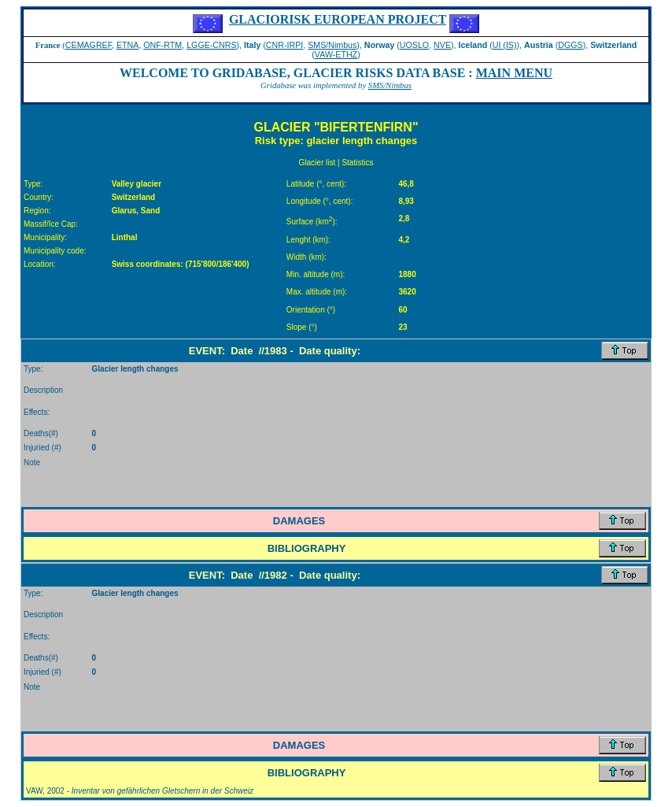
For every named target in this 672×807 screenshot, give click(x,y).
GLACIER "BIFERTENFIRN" (336, 127)
